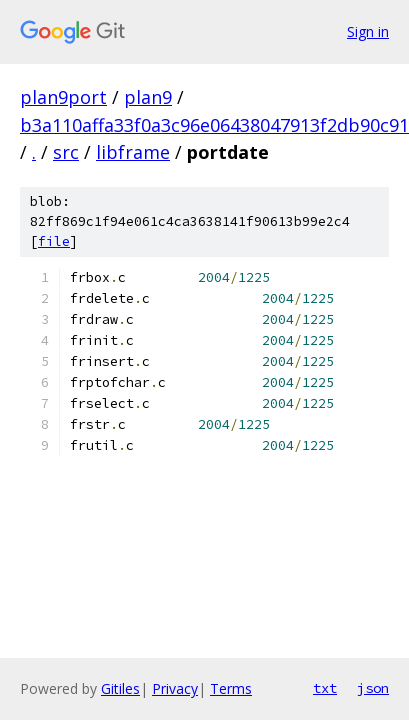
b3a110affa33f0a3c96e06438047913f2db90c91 (214, 125)
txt (325, 688)
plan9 (148, 97)
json (373, 688)
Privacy (175, 688)
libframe (133, 152)
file (54, 241)
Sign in (368, 31)
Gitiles (120, 688)
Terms (231, 688)
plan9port (63, 97)
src (66, 152)
